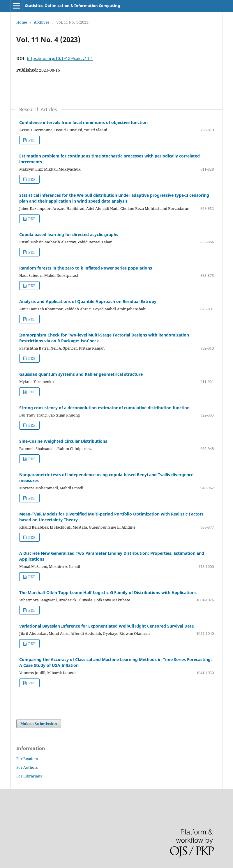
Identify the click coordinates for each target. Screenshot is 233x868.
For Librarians (29, 776)
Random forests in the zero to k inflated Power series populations (86, 268)
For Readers (27, 759)
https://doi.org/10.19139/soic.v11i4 (60, 58)
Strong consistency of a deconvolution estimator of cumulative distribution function (104, 408)
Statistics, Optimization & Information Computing (73, 6)
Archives (42, 22)
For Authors (27, 767)
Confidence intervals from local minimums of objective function (83, 122)
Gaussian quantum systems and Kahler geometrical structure (81, 374)
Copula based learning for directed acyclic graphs (69, 234)
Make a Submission (39, 724)
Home (22, 22)
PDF (31, 140)
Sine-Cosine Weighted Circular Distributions (63, 441)
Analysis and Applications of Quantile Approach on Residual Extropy (88, 301)
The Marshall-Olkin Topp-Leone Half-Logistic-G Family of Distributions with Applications (108, 592)
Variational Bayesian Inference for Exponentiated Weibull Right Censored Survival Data (106, 626)
